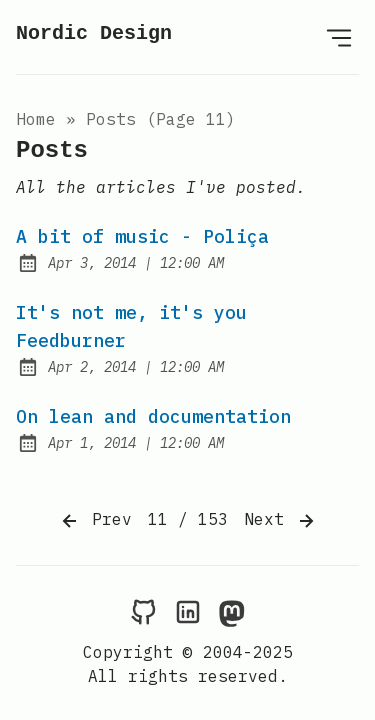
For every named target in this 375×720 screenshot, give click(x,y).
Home (36, 119)
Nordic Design (94, 33)
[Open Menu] (339, 37)
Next (281, 521)
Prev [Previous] (95, 521)
